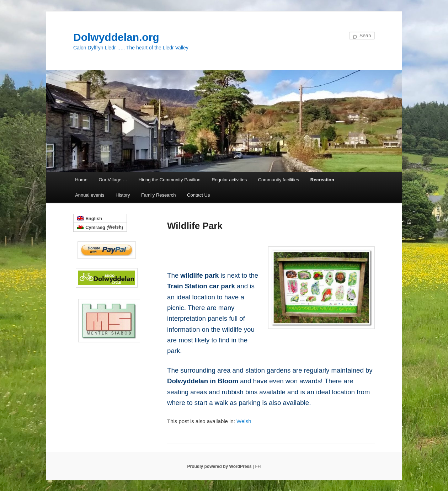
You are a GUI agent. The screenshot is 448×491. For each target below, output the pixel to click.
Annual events (90, 195)
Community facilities (279, 180)
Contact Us (198, 195)
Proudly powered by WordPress (220, 466)
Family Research (159, 195)
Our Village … (113, 180)
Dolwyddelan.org (116, 37)
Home (81, 180)
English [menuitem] (94, 218)
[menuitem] (244, 421)
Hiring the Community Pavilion (170, 180)
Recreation (322, 180)
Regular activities (229, 180)
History (123, 195)
